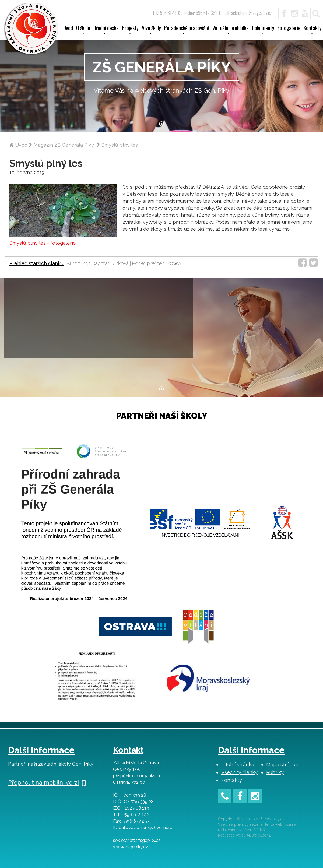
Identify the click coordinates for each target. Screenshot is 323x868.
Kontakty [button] (313, 30)
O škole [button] (83, 30)
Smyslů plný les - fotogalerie (43, 243)
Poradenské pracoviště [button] (187, 30)
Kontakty (232, 780)
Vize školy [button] (151, 30)
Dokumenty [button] (263, 30)
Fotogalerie (289, 29)
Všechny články (239, 772)
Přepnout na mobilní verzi (47, 782)
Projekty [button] (130, 30)
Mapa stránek (282, 765)
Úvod (68, 29)
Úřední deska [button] (106, 30)
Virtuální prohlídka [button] (231, 30)
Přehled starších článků (36, 263)
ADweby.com (258, 835)
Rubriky (275, 772)
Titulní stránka (238, 765)
